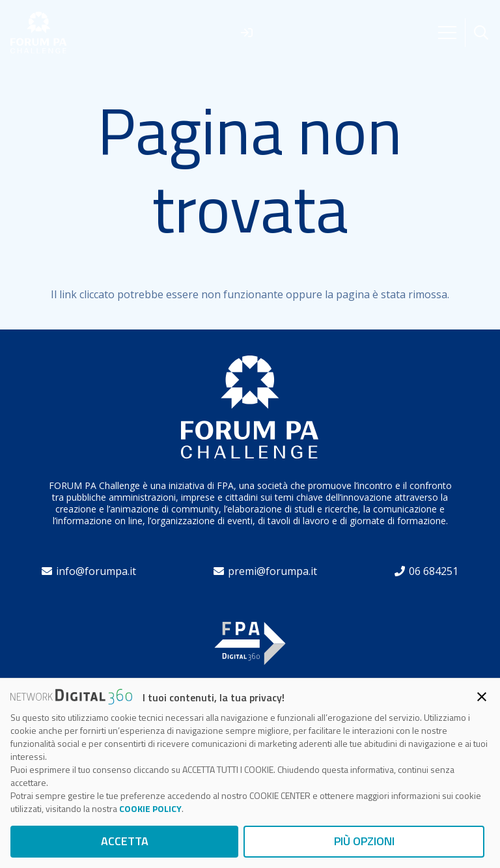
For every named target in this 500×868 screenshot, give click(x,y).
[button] (481, 33)
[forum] (39, 33)
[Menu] (447, 33)
